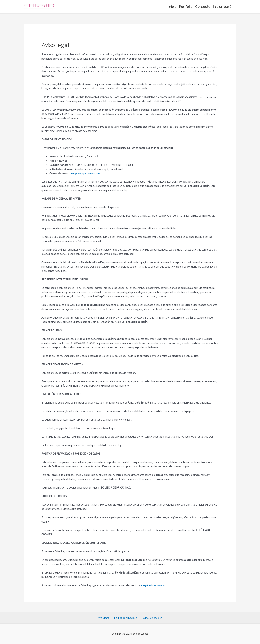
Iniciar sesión (223, 7)
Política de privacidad (125, 618)
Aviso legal (105, 618)
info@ (75, 173)
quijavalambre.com (91, 173)
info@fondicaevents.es (154, 585)
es (79, 173)
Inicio (173, 7)
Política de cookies (150, 618)
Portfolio (186, 7)
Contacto (203, 7)
